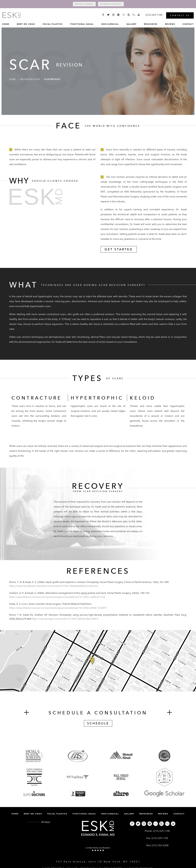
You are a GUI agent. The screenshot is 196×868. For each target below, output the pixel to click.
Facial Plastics (53, 23)
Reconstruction (33, 79)
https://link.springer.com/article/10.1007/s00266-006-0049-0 (65, 619)
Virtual (81, 4)
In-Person (114, 4)
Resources (151, 23)
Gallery (131, 23)
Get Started (119, 250)
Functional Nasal (82, 23)
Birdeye (46, 822)
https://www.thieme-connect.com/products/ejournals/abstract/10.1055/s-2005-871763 (57, 597)
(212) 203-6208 (160, 846)
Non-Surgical (110, 23)
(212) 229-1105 (160, 839)
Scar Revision (58, 79)
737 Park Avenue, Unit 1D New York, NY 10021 (98, 862)
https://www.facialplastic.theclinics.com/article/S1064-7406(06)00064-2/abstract (54, 586)
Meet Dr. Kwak (26, 23)
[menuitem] (6, 24)
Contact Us (180, 15)
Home (6, 23)
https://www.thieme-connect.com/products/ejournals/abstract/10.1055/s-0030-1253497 (58, 608)
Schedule (98, 724)
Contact (188, 23)
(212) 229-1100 (161, 831)
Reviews (170, 23)
